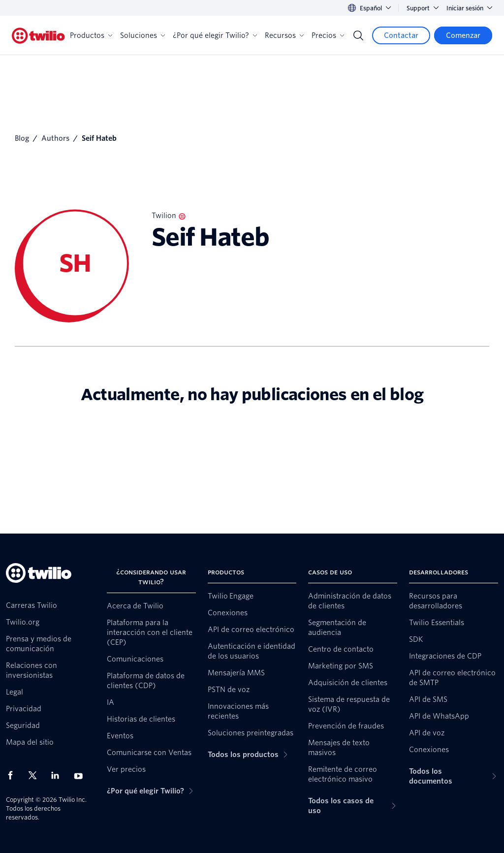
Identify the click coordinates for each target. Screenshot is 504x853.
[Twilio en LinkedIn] (59, 775)
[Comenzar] (463, 35)
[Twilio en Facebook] (13, 775)
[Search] (358, 35)
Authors (55, 138)
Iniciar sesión (469, 8)
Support (423, 8)
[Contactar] (401, 35)
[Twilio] (38, 36)
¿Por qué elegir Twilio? (215, 35)
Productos (91, 35)
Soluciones (142, 35)
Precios (328, 35)
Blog (22, 138)
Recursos (284, 35)
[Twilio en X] (36, 775)
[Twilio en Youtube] (81, 775)
